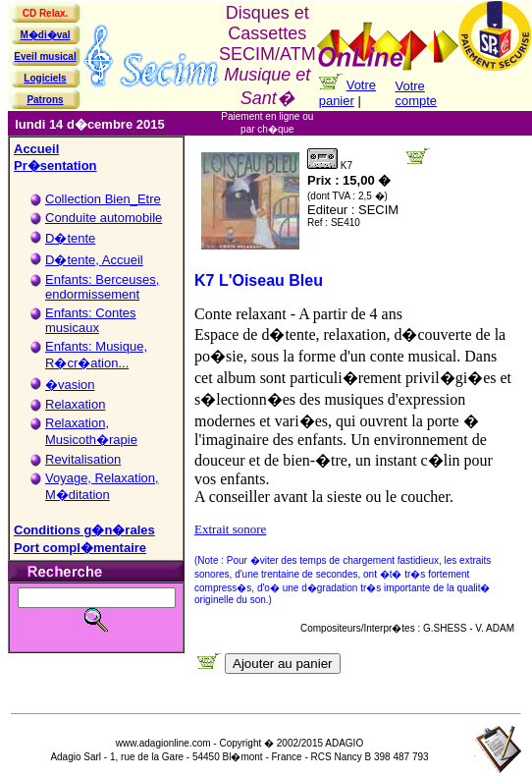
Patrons (45, 100)
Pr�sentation (55, 166)
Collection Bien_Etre (103, 199)
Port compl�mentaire (80, 548)
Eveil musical (45, 56)
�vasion (70, 385)
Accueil (36, 149)
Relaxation (75, 404)
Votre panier (347, 93)
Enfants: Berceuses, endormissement (102, 287)
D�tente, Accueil (94, 260)
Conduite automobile (104, 218)
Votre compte (416, 93)
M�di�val (45, 35)
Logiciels (45, 78)
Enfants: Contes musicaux (91, 320)
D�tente (70, 238)
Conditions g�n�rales (84, 530)
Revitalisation (83, 459)
